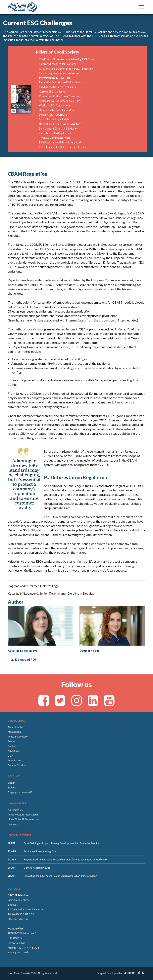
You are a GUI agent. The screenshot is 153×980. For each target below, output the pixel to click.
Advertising (14, 751)
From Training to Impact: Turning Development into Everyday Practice (62, 843)
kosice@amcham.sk (18, 953)
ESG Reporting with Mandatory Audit (61, 142)
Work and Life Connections (55, 105)
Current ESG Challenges (53, 92)
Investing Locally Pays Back (55, 78)
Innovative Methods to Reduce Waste (61, 82)
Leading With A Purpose (53, 115)
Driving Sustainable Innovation (57, 110)
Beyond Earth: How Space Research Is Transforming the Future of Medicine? (65, 860)
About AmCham (16, 727)
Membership (15, 732)
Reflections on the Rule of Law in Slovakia (63, 147)
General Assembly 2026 (37, 868)
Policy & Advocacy (18, 737)
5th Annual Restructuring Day (40, 851)
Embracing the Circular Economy (58, 64)
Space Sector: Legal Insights (55, 119)
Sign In (11, 783)
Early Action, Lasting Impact (55, 133)
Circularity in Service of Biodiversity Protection (66, 69)
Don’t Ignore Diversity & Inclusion (59, 129)
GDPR (11, 756)
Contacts (12, 746)
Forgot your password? (20, 792)
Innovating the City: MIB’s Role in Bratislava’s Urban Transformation (60, 876)
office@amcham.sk (18, 919)
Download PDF (24, 660)
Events (11, 741)
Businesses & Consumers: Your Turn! (60, 101)
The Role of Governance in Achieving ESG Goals (67, 59)
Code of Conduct (17, 765)
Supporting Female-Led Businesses (59, 73)
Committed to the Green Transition (60, 96)
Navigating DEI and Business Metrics (60, 124)
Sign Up (12, 788)
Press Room (14, 761)
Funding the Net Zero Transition (57, 87)
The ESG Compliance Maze (55, 138)
